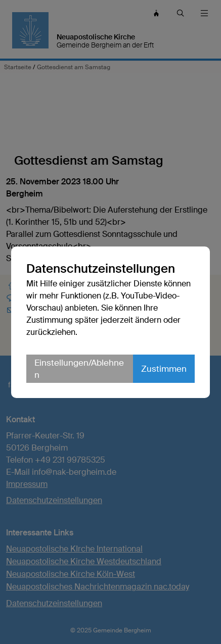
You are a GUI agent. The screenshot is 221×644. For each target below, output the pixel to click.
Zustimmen (164, 369)
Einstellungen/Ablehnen (79, 369)
